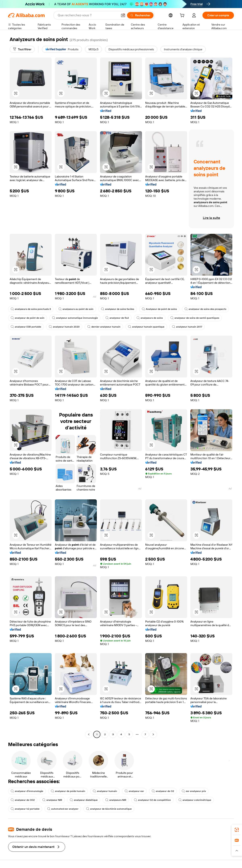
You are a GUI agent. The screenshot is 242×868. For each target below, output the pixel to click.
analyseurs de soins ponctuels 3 (31, 309)
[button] (123, 15)
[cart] (183, 16)
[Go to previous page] (89, 734)
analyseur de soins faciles (118, 309)
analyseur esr (134, 791)
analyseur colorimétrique (195, 800)
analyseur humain (105, 791)
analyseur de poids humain (68, 791)
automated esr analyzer (63, 809)
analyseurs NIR (116, 800)
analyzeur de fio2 (117, 318)
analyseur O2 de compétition (152, 800)
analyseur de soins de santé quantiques (195, 318)
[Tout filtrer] (22, 49)
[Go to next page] (153, 734)
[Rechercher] (140, 15)
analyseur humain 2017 (187, 327)
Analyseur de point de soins (159, 309)
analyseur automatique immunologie (75, 318)
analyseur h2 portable (25, 809)
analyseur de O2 (163, 791)
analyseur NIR (52, 800)
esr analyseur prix (194, 791)
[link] (237, 830)
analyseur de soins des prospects (205, 309)
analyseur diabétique (84, 800)
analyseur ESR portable (26, 327)
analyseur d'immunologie (27, 791)
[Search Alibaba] (88, 15)
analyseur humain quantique (146, 327)
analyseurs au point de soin (76, 309)
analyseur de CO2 (23, 800)
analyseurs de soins (150, 318)
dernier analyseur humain (104, 327)
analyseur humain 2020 (64, 327)
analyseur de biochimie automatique (109, 809)
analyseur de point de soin (28, 318)
